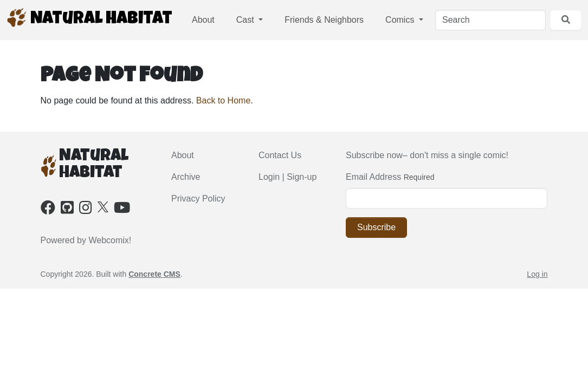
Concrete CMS (154, 274)
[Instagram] (86, 210)
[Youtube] (122, 210)
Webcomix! (110, 240)
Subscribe (376, 227)
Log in (537, 274)
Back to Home (223, 100)
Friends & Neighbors (324, 20)
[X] (103, 206)
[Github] (67, 210)
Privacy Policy (198, 199)
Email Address (373, 177)
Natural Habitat (89, 18)
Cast (246, 20)
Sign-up (302, 177)
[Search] (490, 20)
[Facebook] (48, 210)
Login (269, 177)
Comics (401, 20)
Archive (186, 177)
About (203, 20)
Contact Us (280, 155)
